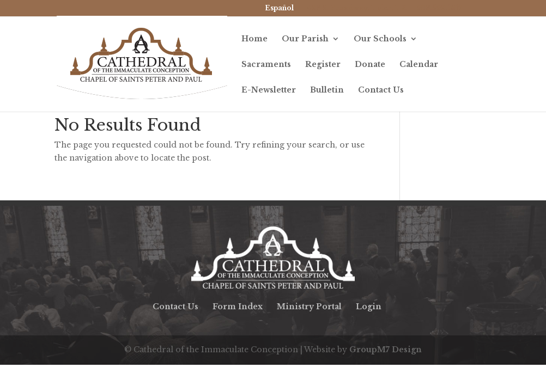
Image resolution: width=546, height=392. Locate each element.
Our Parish (305, 39)
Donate (370, 65)
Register (323, 65)
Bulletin (327, 90)
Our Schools (380, 39)
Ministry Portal (309, 307)
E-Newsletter (269, 90)
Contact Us (381, 90)
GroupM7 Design (386, 350)
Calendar (419, 65)
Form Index (238, 307)
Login (369, 307)
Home (254, 39)
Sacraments (266, 65)
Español (279, 8)
